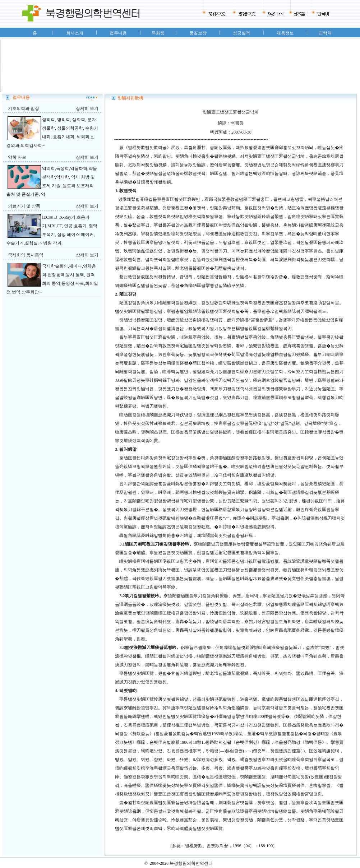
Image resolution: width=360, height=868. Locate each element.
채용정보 (285, 33)
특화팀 (158, 33)
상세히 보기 (87, 108)
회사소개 (75, 33)
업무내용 (118, 33)
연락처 (325, 33)
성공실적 (241, 33)
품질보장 (198, 33)
